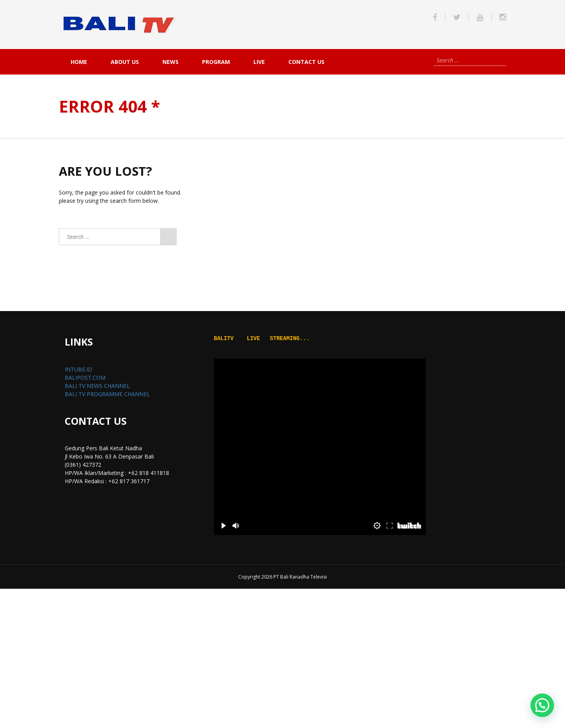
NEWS (170, 62)
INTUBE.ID (78, 369)
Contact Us (306, 62)
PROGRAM (216, 62)
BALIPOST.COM (85, 378)
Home (79, 62)
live (259, 62)
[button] (542, 705)
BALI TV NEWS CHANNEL (97, 386)
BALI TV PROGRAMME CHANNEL (107, 394)
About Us (125, 62)
